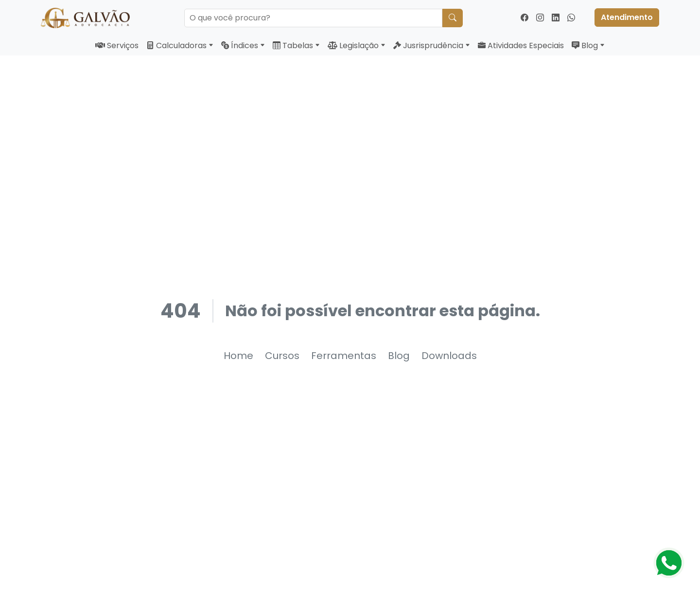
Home (238, 356)
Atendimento (627, 17)
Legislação (357, 45)
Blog (588, 45)
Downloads (449, 356)
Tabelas (296, 45)
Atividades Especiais (521, 45)
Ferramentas (344, 356)
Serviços (117, 45)
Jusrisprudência (432, 45)
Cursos (282, 356)
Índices (243, 45)
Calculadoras (180, 45)
